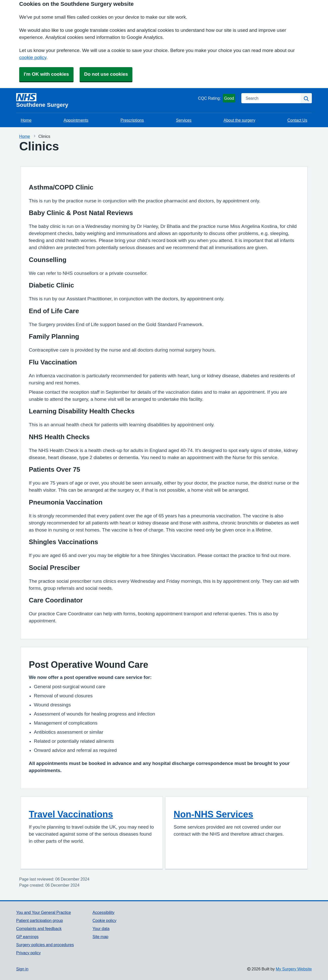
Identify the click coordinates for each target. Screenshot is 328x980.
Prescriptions (132, 120)
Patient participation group (40, 920)
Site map (100, 937)
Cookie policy (104, 920)
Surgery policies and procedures (45, 945)
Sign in (22, 969)
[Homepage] (106, 100)
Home (26, 120)
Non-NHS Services (213, 814)
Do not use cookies (106, 74)
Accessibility (103, 912)
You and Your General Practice (44, 912)
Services (184, 120)
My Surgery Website (294, 969)
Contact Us (297, 120)
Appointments (76, 120)
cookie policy (33, 57)
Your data (101, 929)
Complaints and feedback (39, 929)
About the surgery (239, 120)
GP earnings (27, 937)
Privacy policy (28, 953)
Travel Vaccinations (71, 814)
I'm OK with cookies (46, 74)
